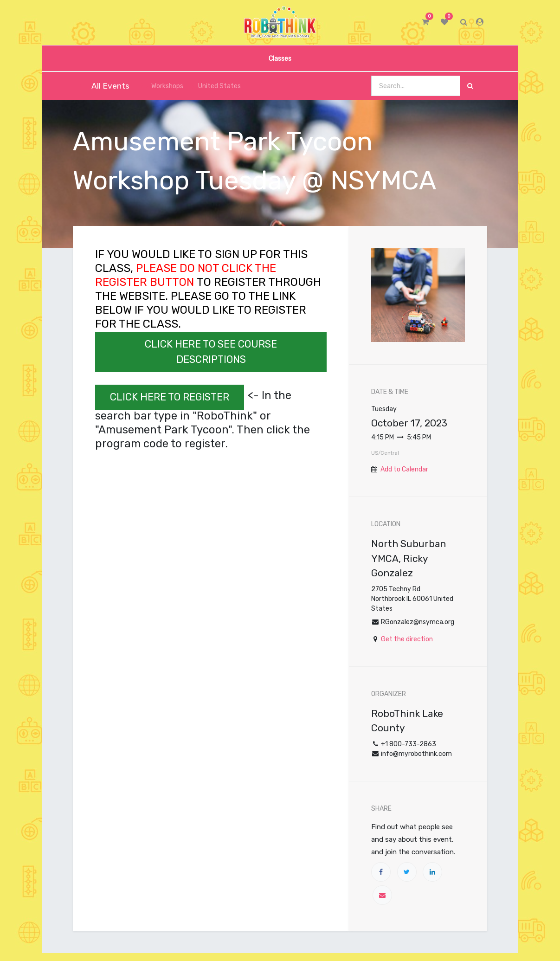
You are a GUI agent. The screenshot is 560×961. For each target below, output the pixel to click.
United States (216, 86)
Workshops (162, 86)
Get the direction (407, 639)
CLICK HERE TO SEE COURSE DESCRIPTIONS (211, 352)
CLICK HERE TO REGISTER (170, 397)
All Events (104, 86)
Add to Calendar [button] (404, 469)
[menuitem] (280, 58)
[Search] (470, 86)
